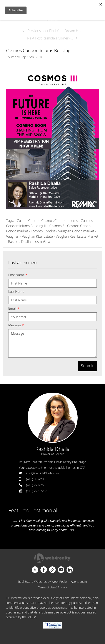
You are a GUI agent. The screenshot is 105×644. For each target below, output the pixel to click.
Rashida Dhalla (19, 242)
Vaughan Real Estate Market (77, 236)
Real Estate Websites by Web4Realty (43, 582)
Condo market (17, 231)
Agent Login (79, 582)
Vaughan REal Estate (37, 236)
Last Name (16, 291)
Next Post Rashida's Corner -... (52, 38)
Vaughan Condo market (76, 231)
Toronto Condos (43, 231)
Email (14, 308)
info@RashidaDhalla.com (42, 473)
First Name (18, 275)
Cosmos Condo (79, 226)
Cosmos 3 (57, 226)
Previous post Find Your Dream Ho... (52, 31)
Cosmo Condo (28, 221)
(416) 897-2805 (37, 479)
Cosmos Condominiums (60, 221)
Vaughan (13, 236)
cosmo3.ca (42, 242)
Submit (87, 366)
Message (16, 325)
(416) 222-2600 (37, 485)
